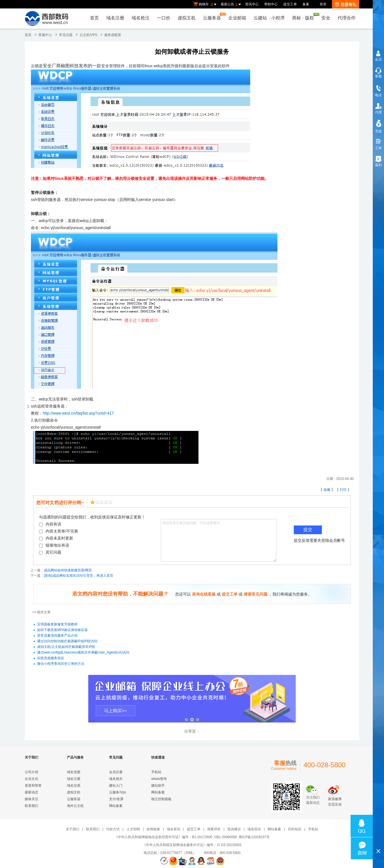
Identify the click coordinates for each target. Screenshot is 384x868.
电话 (378, 95)
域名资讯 (173, 829)
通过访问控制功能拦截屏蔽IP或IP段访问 (67, 641)
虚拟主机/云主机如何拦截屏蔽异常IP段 (66, 647)
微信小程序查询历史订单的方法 (61, 664)
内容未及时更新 (56, 538)
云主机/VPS (88, 35)
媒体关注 (31, 799)
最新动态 (31, 792)
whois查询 (159, 779)
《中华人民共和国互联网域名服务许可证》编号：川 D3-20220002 (192, 845)
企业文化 (31, 779)
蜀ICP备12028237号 (254, 837)
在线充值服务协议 (51, 658)
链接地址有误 (54, 545)
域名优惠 (74, 772)
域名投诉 (254, 829)
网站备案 (116, 806)
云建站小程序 (269, 18)
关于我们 (73, 829)
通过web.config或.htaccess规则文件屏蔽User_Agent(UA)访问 (83, 653)
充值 (378, 131)
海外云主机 (75, 806)
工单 (378, 148)
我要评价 (214, 829)
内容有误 (50, 524)
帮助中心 (271, 4)
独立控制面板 (161, 799)
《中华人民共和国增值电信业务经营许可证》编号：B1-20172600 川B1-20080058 (176, 837)
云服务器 (213, 16)
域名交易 (74, 786)
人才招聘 (133, 829)
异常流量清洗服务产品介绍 (57, 636)
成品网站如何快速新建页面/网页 (68, 570)
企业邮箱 (237, 18)
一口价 (164, 18)
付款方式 (113, 829)
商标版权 (304, 17)
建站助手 (158, 786)
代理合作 (347, 18)
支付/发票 (116, 799)
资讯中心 (252, 4)
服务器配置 (113, 35)
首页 (94, 18)
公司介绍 (31, 772)
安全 (326, 18)
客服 (378, 76)
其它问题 (50, 552)
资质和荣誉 (33, 786)
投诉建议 (234, 829)
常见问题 (66, 35)
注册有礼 (346, 5)
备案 (306, 4)
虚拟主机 (187, 18)
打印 (343, 490)
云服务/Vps (118, 792)
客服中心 (45, 35)
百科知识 (295, 829)
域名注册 (115, 18)
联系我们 (31, 806)
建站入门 (116, 786)
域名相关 (116, 779)
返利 (378, 165)
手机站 (156, 772)
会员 (378, 59)
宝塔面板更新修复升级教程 (57, 625)
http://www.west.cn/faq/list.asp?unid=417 (78, 413)
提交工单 (290, 4)
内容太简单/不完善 (59, 531)
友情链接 (153, 829)
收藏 (327, 490)
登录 (323, 4)
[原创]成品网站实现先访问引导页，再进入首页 (79, 576)
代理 (378, 112)
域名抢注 (141, 18)
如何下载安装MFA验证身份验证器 (63, 630)
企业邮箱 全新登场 (192, 699)
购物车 (205, 5)
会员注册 (116, 772)
